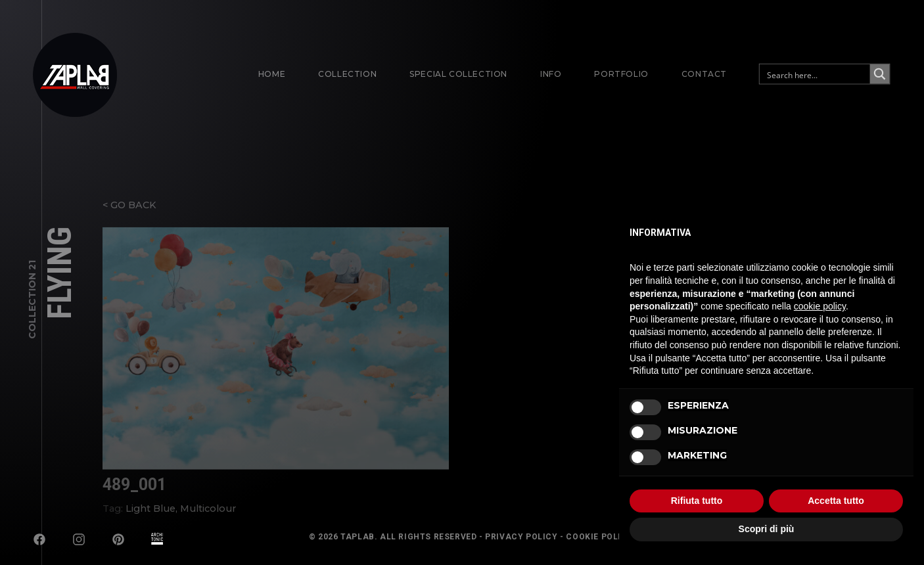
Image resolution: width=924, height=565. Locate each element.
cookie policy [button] (820, 306)
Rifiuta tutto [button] (697, 501)
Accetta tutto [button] (836, 501)
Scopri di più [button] (767, 529)
